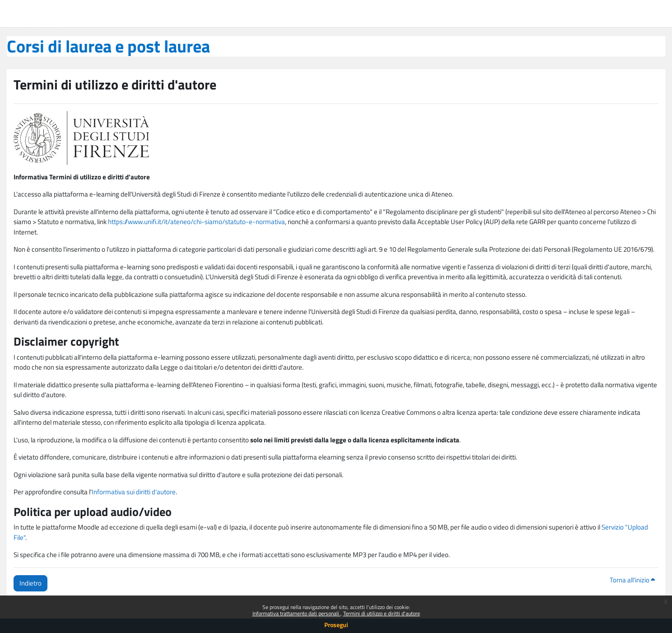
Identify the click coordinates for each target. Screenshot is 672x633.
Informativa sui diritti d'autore (134, 492)
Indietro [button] (30, 583)
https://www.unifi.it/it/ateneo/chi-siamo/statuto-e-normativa (196, 222)
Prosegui (336, 625)
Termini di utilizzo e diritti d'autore (382, 613)
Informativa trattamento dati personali (296, 613)
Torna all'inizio (632, 580)
